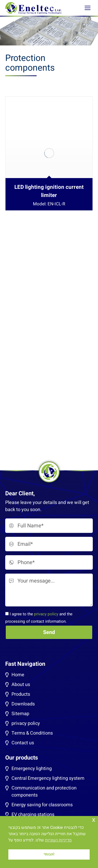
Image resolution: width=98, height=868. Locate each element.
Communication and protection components (44, 792)
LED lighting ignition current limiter (49, 191)
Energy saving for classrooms (42, 805)
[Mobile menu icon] (88, 8)
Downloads (23, 704)
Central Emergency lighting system (48, 778)
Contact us (23, 743)
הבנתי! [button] (49, 854)
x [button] (94, 820)
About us (21, 685)
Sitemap (20, 714)
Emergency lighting (32, 769)
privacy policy (46, 614)
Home (18, 675)
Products (21, 694)
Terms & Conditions (32, 733)
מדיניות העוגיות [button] (58, 840)
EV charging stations (33, 815)
